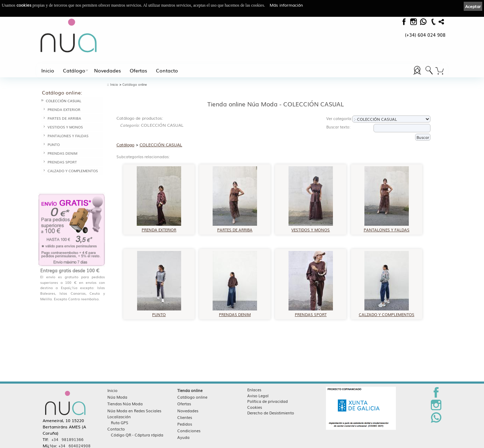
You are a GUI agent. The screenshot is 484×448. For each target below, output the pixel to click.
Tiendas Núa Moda (125, 404)
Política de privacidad (268, 401)
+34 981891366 (67, 439)
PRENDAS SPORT (62, 162)
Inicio (48, 70)
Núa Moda (117, 397)
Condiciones (189, 430)
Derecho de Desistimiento (271, 413)
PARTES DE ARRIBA (64, 118)
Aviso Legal (258, 395)
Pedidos (185, 424)
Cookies (255, 407)
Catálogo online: (62, 92)
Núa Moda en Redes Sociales (134, 411)
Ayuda (183, 437)
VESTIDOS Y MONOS (65, 127)
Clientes (185, 417)
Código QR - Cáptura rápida (137, 435)
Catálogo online (135, 85)
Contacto (167, 70)
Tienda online (190, 390)
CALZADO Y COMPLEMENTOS (73, 171)
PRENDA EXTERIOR (64, 109)
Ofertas (138, 70)
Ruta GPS (120, 422)
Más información (286, 5)
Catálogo (74, 70)
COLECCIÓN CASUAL (63, 101)
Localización (119, 416)
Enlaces (254, 390)
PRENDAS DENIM (62, 153)
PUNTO (54, 144)
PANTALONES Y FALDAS (68, 136)
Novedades (108, 70)
